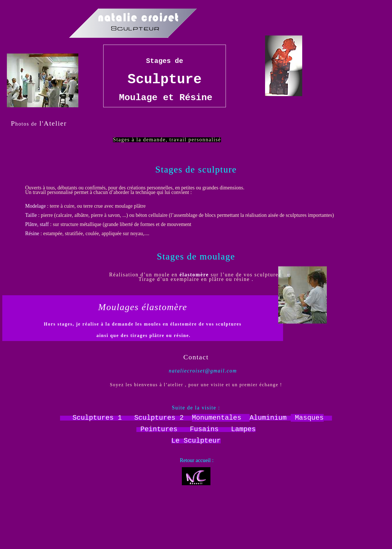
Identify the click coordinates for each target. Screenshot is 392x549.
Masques (309, 418)
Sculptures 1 (97, 418)
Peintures (159, 429)
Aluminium (268, 418)
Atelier (55, 123)
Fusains (204, 429)
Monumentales (217, 418)
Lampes (243, 429)
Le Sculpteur (196, 441)
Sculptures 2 (159, 418)
